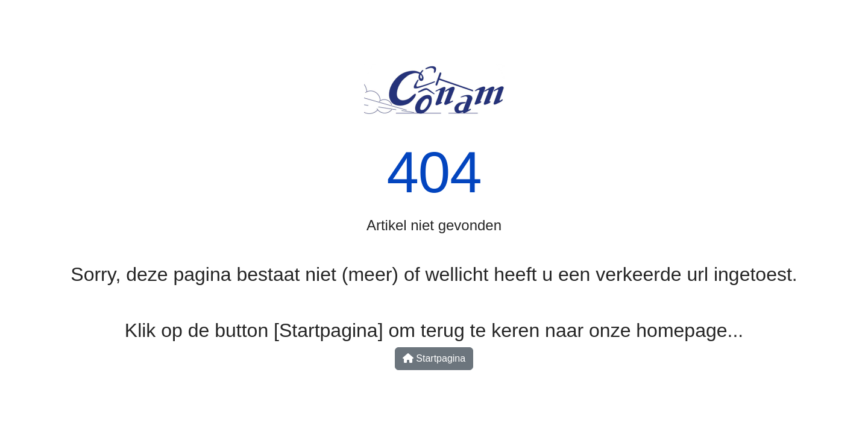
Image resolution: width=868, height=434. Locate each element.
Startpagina (434, 358)
